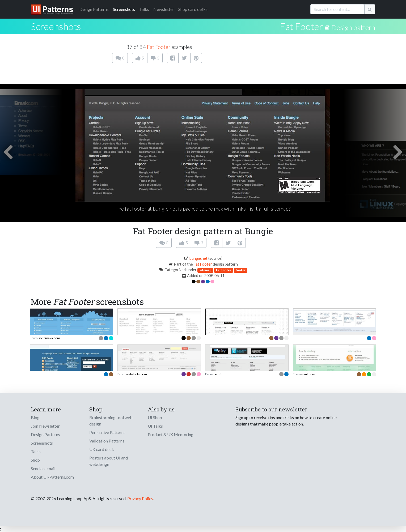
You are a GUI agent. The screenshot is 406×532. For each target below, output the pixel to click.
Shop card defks (193, 9)
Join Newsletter (45, 426)
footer (241, 270)
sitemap (205, 270)
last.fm (219, 374)
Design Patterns (45, 434)
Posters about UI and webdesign (109, 461)
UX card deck (102, 449)
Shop (35, 460)
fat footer (224, 270)
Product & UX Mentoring (171, 434)
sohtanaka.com (49, 338)
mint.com (308, 374)
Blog (35, 417)
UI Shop (155, 417)
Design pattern (353, 27)
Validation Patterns (107, 441)
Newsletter (164, 9)
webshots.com (136, 374)
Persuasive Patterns (107, 432)
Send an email (43, 468)
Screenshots (124, 9)
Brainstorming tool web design (111, 421)
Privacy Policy (140, 498)
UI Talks (155, 426)
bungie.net (198, 258)
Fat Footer (301, 26)
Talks (144, 9)
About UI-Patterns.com (52, 477)
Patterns (94, 9)
